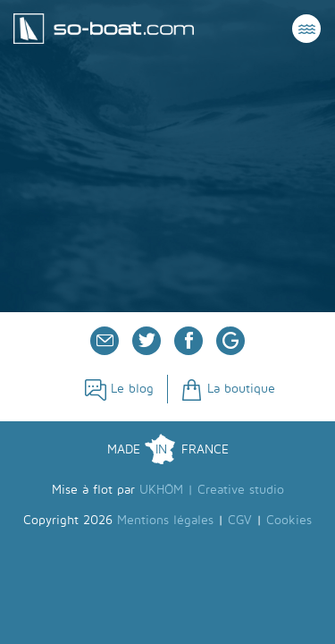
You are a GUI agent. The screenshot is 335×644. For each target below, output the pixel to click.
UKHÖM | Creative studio (212, 490)
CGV (240, 520)
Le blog (119, 389)
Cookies (289, 520)
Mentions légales (165, 520)
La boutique (228, 389)
